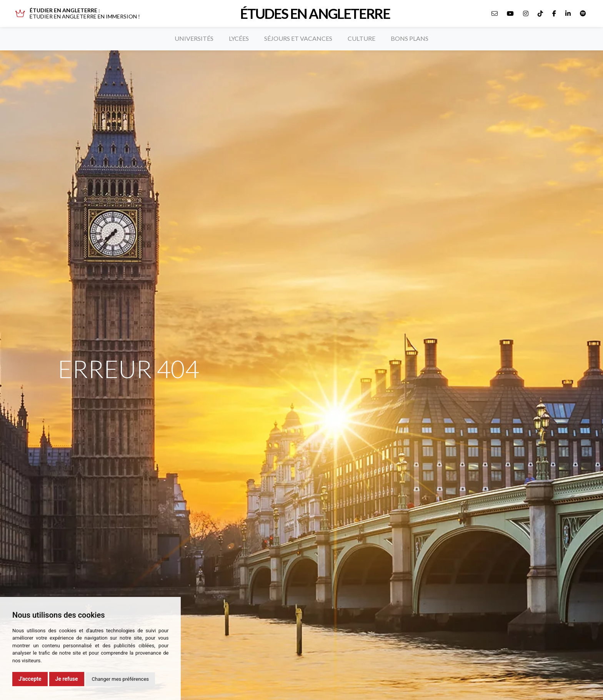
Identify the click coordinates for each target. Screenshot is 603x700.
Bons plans (410, 38)
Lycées (239, 38)
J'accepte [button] (30, 679)
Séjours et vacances (298, 38)
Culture (361, 38)
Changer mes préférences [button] (120, 679)
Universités (194, 38)
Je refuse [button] (67, 679)
